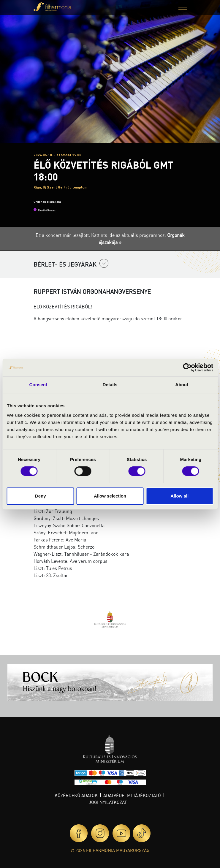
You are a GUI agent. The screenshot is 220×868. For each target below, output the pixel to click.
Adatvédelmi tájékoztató (132, 795)
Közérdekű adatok (76, 795)
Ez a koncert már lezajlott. (63, 235)
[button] (183, 8)
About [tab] (182, 385)
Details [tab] (110, 385)
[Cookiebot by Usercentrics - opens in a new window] (187, 368)
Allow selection (110, 496)
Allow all (179, 496)
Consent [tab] (38, 385)
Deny (41, 496)
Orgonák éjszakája (47, 202)
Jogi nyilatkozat (108, 802)
